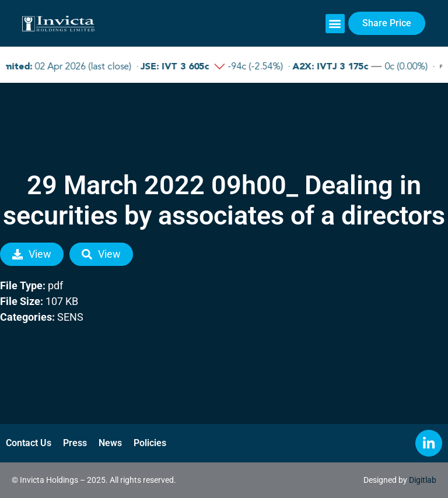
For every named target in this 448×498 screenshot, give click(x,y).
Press (75, 443)
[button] (335, 24)
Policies (150, 443)
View (32, 254)
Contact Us (29, 443)
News (110, 443)
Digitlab (423, 480)
